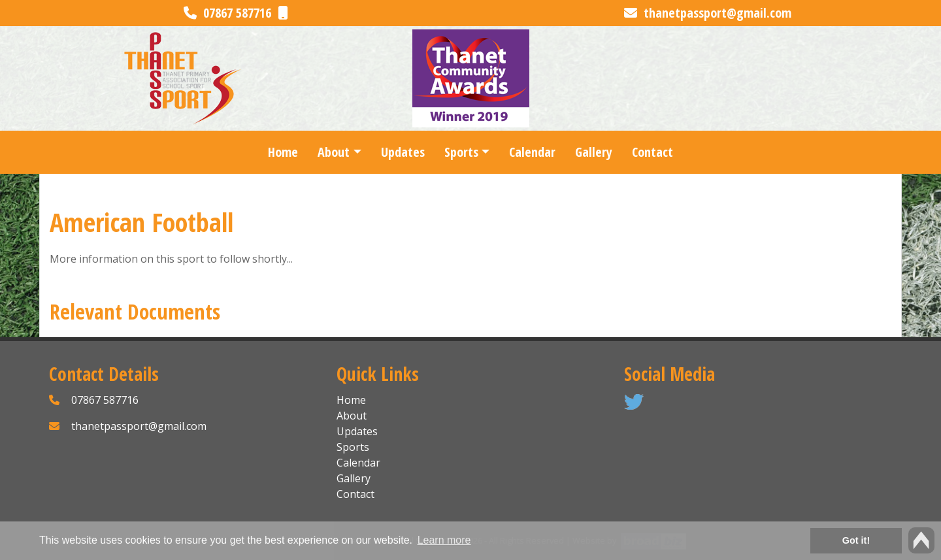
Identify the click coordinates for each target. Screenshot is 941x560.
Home (283, 152)
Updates (403, 152)
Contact (652, 152)
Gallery (594, 152)
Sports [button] (461, 152)
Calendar (532, 152)
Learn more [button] (444, 540)
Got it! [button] (856, 540)
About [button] (334, 152)
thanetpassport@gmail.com (708, 13)
